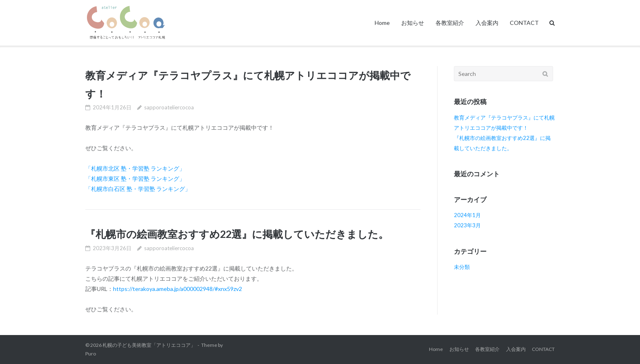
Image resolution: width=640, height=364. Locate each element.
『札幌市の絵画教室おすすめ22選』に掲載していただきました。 (237, 234)
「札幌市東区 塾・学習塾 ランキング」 (135, 179)
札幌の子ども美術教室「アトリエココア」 (149, 345)
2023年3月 (467, 225)
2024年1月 (467, 215)
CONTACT (524, 23)
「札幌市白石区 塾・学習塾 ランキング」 (138, 189)
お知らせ (413, 23)
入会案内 (487, 23)
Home (382, 23)
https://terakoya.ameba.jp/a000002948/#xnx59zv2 (178, 289)
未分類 (462, 267)
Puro (91, 354)
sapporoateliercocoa (169, 107)
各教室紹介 (450, 23)
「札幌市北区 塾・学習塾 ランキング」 (135, 168)
